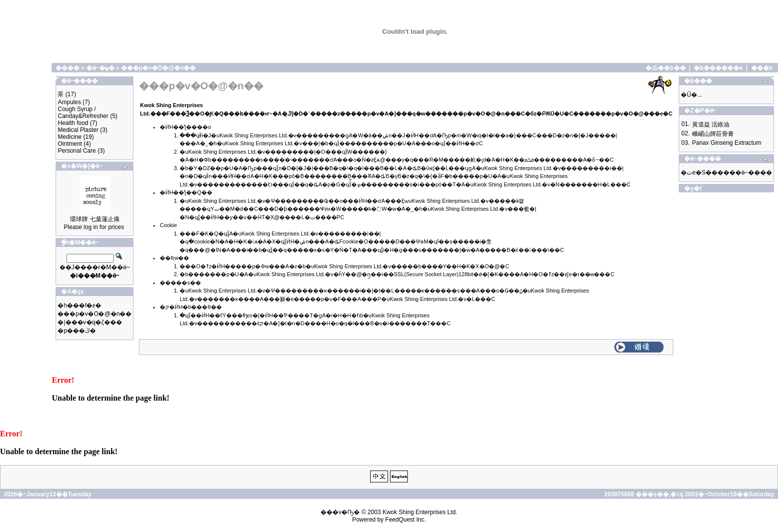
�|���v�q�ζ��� (90, 322)
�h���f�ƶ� (79, 305)
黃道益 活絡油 (711, 124)
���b (762, 68)
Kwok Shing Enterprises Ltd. (420, 512)
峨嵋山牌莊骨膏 (713, 134)
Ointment (70, 144)
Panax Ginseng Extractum (727, 143)
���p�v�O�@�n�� (158, 68)
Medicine (69, 137)
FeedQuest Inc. (405, 520)
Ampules (69, 102)
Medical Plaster (78, 130)
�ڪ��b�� (665, 68)
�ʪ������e (718, 68)
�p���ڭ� (77, 331)
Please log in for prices (94, 227)
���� (67, 68)
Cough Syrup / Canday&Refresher (83, 113)
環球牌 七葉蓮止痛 (95, 219)
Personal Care (77, 151)
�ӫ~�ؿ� (100, 68)
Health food (73, 123)
